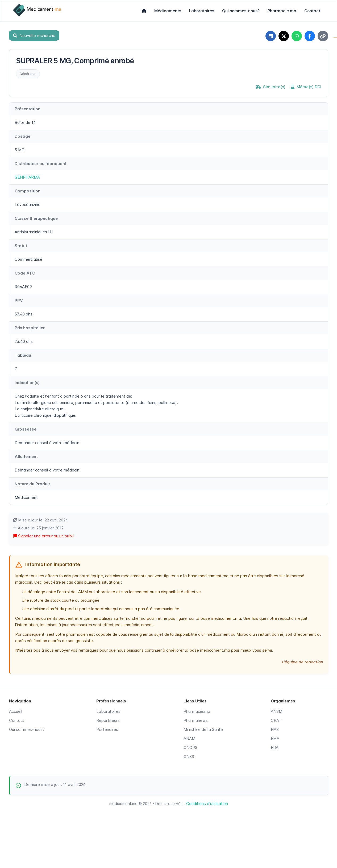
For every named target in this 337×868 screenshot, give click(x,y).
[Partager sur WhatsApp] (296, 36)
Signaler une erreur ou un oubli (43, 536)
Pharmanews (196, 721)
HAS (275, 730)
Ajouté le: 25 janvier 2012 (38, 528)
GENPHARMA (27, 177)
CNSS (189, 757)
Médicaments (168, 11)
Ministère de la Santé (203, 730)
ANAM (189, 739)
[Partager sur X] (283, 36)
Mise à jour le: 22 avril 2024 (40, 520)
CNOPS (190, 748)
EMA (275, 739)
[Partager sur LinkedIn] (270, 36)
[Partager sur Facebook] (310, 36)
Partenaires (107, 730)
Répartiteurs (108, 721)
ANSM (276, 712)
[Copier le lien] (323, 36)
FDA (275, 748)
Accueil (16, 712)
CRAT (276, 721)
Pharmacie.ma (282, 11)
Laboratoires (202, 11)
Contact (312, 11)
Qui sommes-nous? (241, 11)
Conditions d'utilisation (207, 804)
